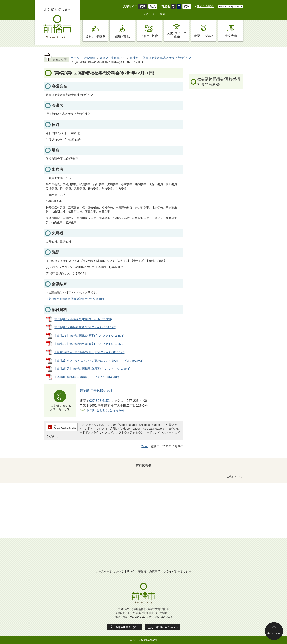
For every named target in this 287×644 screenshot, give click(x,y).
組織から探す (205, 6)
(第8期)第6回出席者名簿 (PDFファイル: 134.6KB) (85, 327)
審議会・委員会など (112, 58)
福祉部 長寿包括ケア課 (96, 391)
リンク (131, 571)
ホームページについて (110, 571)
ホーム (75, 58)
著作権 (142, 571)
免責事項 (155, 571)
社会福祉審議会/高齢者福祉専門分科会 (167, 58)
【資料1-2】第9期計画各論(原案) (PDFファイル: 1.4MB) (89, 344)
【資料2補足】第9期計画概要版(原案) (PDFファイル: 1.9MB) (92, 369)
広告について (235, 477)
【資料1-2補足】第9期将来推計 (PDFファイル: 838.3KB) (89, 352)
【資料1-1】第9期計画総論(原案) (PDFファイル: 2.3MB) (89, 336)
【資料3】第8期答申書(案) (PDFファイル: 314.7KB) (86, 377)
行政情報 (89, 58)
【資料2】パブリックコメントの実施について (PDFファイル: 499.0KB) (99, 361)
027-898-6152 (99, 401)
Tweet (145, 446)
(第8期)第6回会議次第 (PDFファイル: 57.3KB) (83, 319)
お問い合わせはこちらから (106, 410)
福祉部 (134, 58)
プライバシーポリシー (177, 571)
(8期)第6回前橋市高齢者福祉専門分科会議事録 (75, 299)
